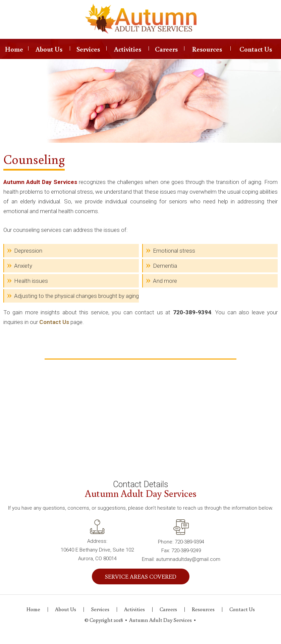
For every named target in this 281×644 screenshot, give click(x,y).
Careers (166, 49)
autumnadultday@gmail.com (188, 559)
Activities (128, 49)
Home (14, 49)
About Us (49, 49)
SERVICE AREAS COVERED (141, 576)
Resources (207, 49)
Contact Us (256, 49)
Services (88, 49)
